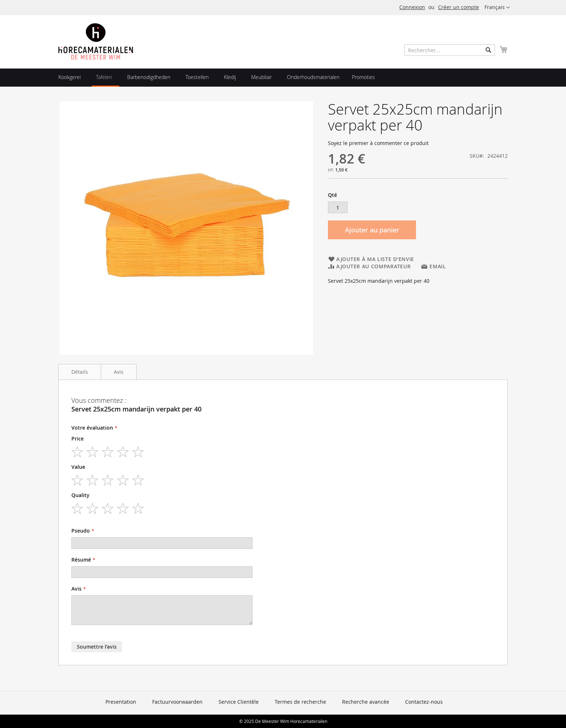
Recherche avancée (366, 702)
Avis (119, 372)
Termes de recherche (300, 702)
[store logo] (96, 41)
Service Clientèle (239, 702)
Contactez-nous (424, 702)
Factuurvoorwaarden (177, 702)
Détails (80, 372)
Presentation (121, 702)
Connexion (412, 7)
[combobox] (450, 50)
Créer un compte (459, 7)
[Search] (488, 50)
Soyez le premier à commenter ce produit (378, 143)
